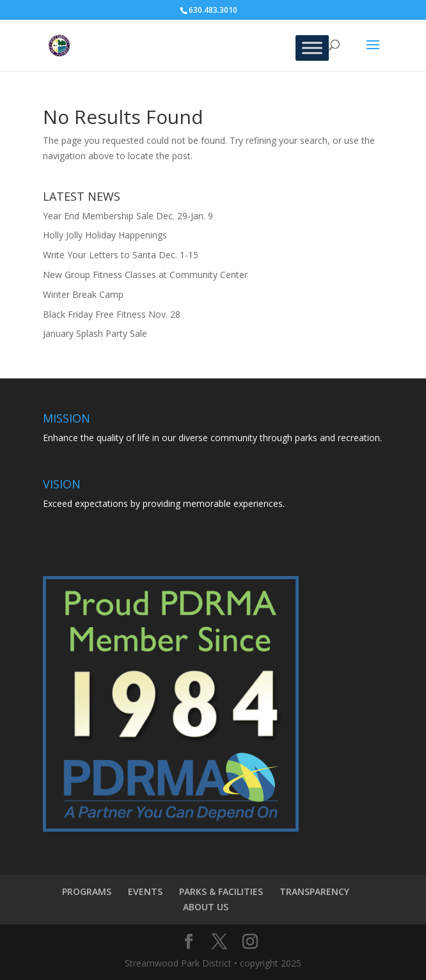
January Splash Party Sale (95, 333)
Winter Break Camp (83, 294)
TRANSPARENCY (314, 891)
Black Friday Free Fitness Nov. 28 (112, 314)
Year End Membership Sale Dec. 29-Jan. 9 (128, 216)
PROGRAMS (87, 891)
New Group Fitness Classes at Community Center (145, 275)
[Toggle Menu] (312, 48)
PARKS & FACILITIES (221, 891)
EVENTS (145, 891)
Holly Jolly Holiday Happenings (105, 235)
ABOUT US (206, 907)
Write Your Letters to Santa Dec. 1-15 (121, 255)
